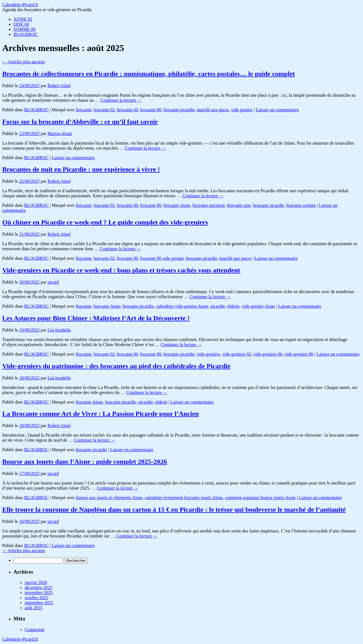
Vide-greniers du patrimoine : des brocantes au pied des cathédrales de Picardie (116, 366)
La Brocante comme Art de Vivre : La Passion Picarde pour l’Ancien (101, 414)
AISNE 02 (23, 19)
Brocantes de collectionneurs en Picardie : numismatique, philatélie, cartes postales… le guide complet (149, 74)
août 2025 (34, 608)
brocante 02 (104, 110)
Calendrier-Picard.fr (20, 5)
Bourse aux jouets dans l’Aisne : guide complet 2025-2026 (85, 462)
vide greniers (209, 354)
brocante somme (301, 205)
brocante (84, 110)
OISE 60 (21, 24)
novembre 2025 (39, 593)
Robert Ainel (59, 86)
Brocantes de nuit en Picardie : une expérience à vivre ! (81, 169)
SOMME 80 (25, 29)
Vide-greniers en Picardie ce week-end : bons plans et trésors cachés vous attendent (121, 270)
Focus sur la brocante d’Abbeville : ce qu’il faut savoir (80, 122)
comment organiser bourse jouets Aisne (260, 498)
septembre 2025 (39, 603)
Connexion (34, 630)
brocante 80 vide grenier (162, 258)
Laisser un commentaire (277, 110)
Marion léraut (60, 134)
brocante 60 (128, 110)
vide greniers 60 (268, 354)
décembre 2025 (38, 588)
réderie (233, 306)
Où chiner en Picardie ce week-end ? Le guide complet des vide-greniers (105, 222)
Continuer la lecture (121, 100)
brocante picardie (179, 110)
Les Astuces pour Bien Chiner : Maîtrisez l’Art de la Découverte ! (96, 318)
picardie (218, 306)
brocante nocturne (209, 205)
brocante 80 (151, 110)
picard (53, 282)
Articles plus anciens (24, 62)
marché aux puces (213, 110)
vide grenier (242, 110)
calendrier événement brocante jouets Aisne (184, 498)
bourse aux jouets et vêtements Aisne (109, 498)
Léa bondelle (59, 330)
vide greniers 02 (237, 354)
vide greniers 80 (299, 354)
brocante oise (239, 205)
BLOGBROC (26, 34)
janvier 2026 (36, 582)
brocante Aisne (177, 205)
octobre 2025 (36, 598)
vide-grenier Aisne (258, 306)
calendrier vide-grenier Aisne (182, 306)
